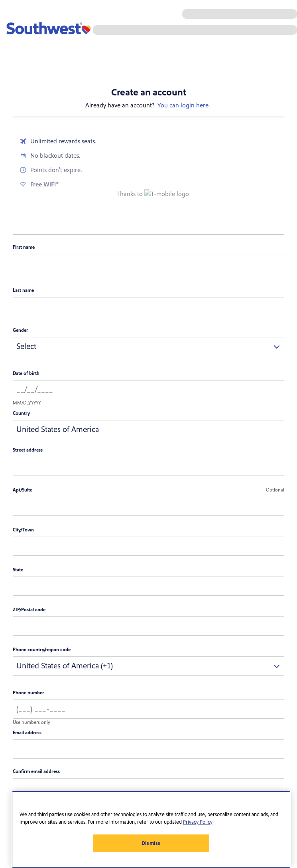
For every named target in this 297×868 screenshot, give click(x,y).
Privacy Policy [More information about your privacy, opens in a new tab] (198, 822)
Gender (21, 330)
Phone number (29, 693)
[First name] (148, 264)
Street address (28, 450)
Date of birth (26, 374)
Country (21, 413)
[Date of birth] (148, 390)
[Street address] (148, 466)
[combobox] (148, 347)
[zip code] (148, 626)
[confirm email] (148, 788)
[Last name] (148, 307)
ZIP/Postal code (29, 610)
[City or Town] (148, 546)
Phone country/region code (42, 650)
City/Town (23, 530)
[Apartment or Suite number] (148, 506)
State (18, 570)
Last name (23, 290)
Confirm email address (36, 772)
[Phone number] (148, 709)
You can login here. (184, 105)
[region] (151, 829)
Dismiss (151, 843)
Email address (27, 733)
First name (24, 247)
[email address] (148, 749)
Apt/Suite (23, 490)
